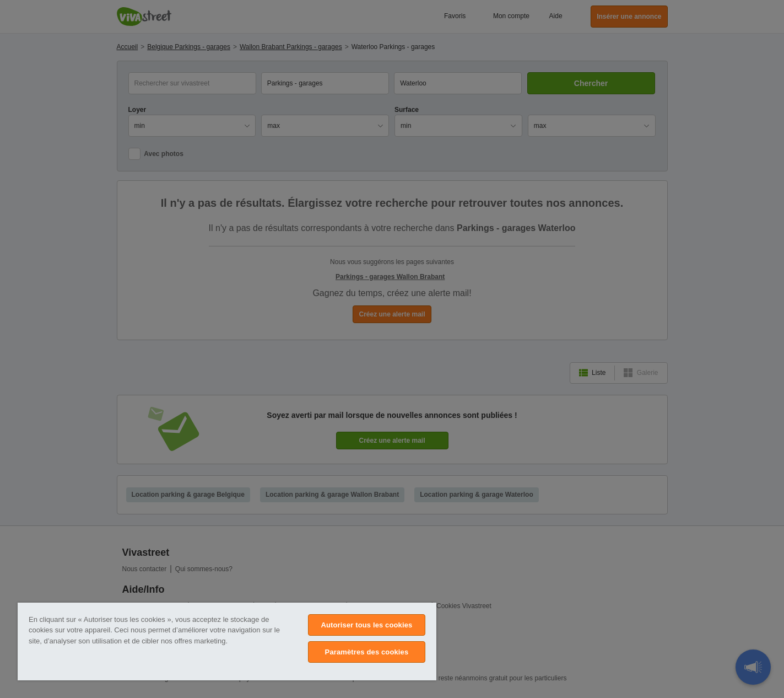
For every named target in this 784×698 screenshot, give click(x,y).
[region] (227, 641)
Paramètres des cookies (367, 652)
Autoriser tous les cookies (366, 625)
